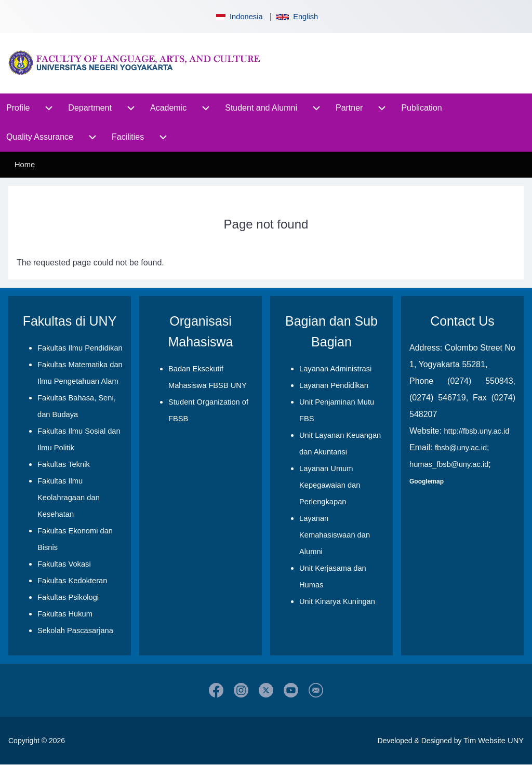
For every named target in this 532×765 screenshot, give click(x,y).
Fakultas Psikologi (68, 597)
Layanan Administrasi (335, 369)
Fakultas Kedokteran (72, 581)
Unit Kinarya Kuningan (337, 601)
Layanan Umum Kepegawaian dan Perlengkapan (330, 485)
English (297, 17)
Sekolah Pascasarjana (75, 630)
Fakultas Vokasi (64, 564)
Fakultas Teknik (64, 464)
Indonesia (238, 17)
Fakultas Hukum (65, 614)
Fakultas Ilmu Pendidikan (80, 348)
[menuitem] (18, 108)
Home (25, 165)
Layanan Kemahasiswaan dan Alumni (335, 535)
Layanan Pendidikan (334, 385)
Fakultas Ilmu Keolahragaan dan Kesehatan (69, 498)
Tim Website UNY (494, 741)
